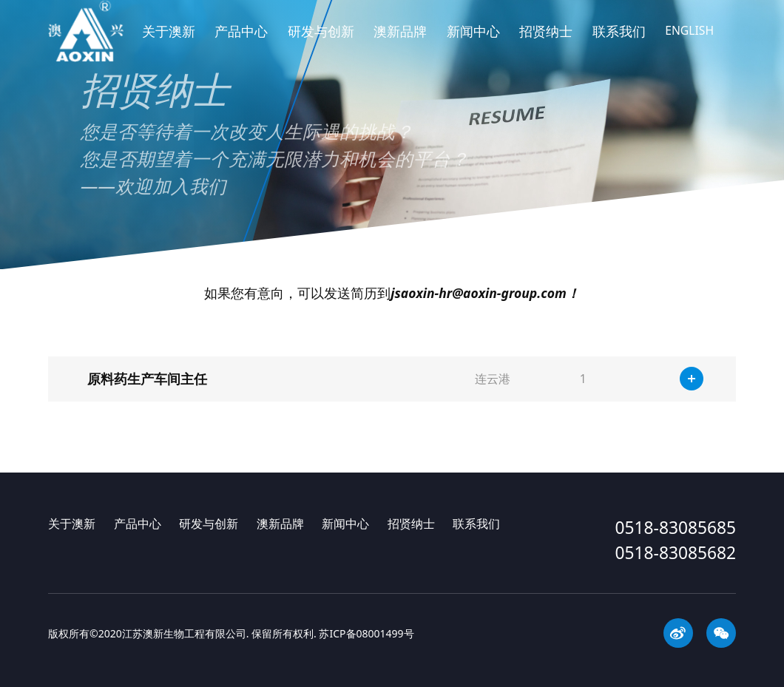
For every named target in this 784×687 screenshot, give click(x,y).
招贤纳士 (546, 42)
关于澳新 (169, 42)
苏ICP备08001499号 (366, 633)
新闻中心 (473, 42)
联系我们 (619, 42)
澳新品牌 (400, 42)
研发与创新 (321, 42)
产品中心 (241, 42)
